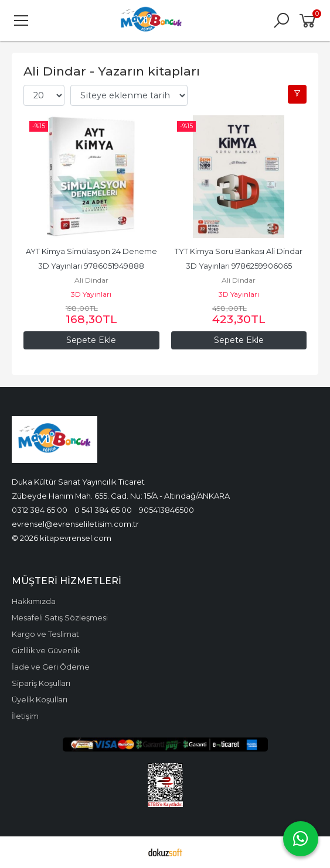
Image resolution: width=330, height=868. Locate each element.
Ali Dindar (91, 280)
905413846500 (166, 510)
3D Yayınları (91, 294)
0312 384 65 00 (40, 510)
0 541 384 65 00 (103, 510)
